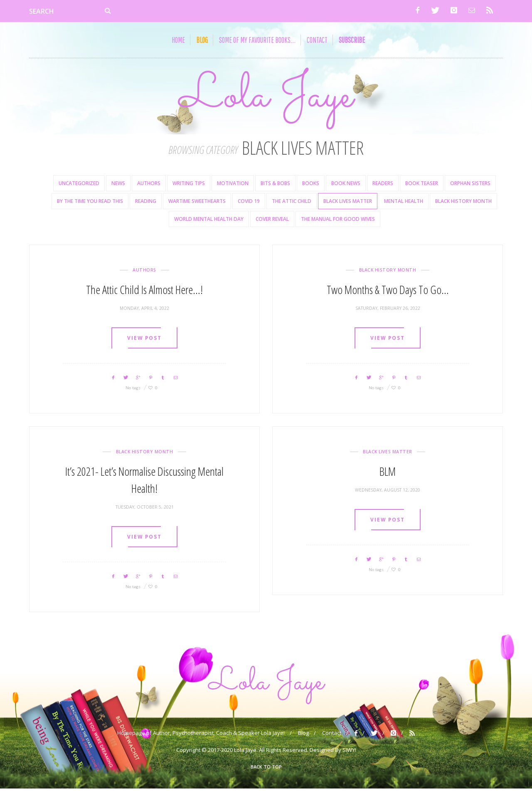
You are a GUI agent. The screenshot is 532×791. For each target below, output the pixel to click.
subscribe (352, 40)
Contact (317, 40)
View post (144, 340)
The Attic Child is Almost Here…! (144, 291)
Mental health (404, 202)
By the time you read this (90, 202)
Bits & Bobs (275, 184)
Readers (383, 184)
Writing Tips (189, 184)
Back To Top (266, 769)
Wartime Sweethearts (197, 202)
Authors (149, 184)
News (118, 184)
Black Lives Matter (348, 202)
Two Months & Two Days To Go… (388, 291)
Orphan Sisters (470, 184)
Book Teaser (422, 184)
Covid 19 (249, 202)
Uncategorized (79, 184)
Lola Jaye (266, 97)
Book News (346, 184)
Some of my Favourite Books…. (257, 40)
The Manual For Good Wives (338, 220)
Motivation (233, 184)
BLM (388, 472)
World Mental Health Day (209, 220)
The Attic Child (292, 202)
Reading (146, 202)
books (311, 184)
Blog (303, 735)
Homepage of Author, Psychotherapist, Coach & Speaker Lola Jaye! (201, 735)
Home (178, 40)
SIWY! (349, 752)
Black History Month (463, 202)
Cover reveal (272, 220)
